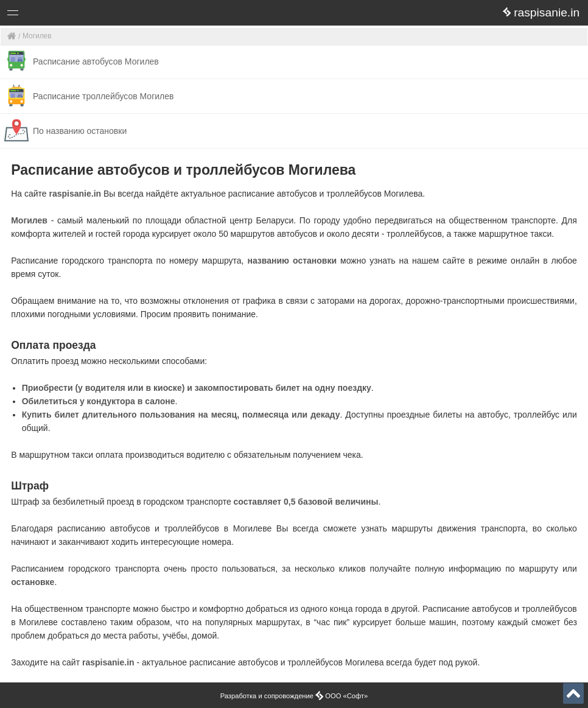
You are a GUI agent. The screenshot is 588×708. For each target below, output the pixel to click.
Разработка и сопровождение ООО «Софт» (294, 696)
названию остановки (292, 261)
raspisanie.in (75, 194)
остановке (33, 582)
